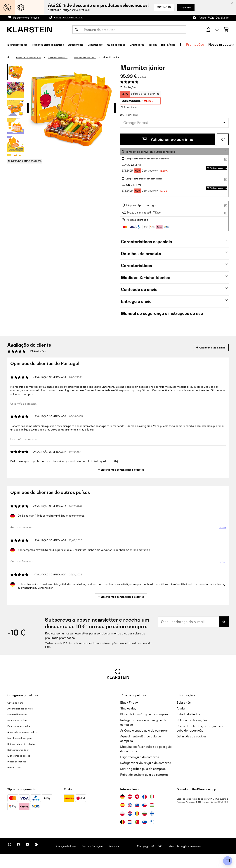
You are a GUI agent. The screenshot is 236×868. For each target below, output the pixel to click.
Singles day (128, 722)
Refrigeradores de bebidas (26, 758)
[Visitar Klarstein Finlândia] (152, 828)
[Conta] (208, 30)
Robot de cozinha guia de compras (144, 789)
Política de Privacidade (188, 816)
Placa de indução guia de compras (144, 728)
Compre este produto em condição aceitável (153, 158)
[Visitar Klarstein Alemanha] (122, 811)
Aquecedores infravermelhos (27, 746)
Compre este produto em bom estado (148, 185)
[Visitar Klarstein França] (145, 811)
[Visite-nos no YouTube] (35, 861)
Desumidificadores (20, 728)
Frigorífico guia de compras (140, 771)
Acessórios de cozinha (68, 57)
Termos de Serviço (215, 816)
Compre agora (181, 7)
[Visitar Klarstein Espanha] (122, 819)
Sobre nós (184, 716)
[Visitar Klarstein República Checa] (145, 819)
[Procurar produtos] (129, 30)
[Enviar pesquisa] (77, 30)
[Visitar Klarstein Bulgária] (145, 828)
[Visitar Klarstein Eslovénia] (145, 836)
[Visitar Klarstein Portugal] (137, 836)
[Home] (12, 57)
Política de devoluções (192, 734)
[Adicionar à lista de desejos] (223, 139)
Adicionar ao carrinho (168, 139)
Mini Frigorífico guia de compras (143, 783)
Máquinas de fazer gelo (24, 752)
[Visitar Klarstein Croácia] (130, 828)
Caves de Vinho (18, 716)
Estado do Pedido (189, 728)
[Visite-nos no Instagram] (11, 861)
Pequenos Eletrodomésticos (33, 57)
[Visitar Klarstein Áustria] (130, 811)
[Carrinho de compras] (226, 30)
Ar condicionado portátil (24, 722)
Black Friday (129, 716)
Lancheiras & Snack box (102, 57)
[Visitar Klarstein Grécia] (152, 836)
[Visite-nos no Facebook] (23, 861)
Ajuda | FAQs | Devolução (214, 18)
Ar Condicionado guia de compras (144, 744)
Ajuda (181, 722)
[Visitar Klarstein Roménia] (137, 828)
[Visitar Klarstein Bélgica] (122, 836)
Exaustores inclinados (23, 740)
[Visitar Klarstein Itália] (152, 811)
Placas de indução (20, 775)
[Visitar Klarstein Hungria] (152, 819)
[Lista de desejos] (217, 30)
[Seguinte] (233, 45)
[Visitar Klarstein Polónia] (122, 828)
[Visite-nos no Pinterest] (46, 861)
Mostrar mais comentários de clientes (122, 483)
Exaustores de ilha (20, 734)
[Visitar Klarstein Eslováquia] (137, 819)
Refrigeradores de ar (22, 764)
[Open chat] (228, 861)
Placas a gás (16, 781)
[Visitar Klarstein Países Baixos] (130, 836)
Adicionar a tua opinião (205, 361)
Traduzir (220, 543)
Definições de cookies (192, 750)
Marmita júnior (131, 57)
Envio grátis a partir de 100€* (72, 18)
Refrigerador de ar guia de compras (146, 777)
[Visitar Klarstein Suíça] (137, 811)
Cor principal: (130, 115)
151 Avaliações (128, 87)
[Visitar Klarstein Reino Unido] (130, 819)
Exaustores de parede (23, 769)
